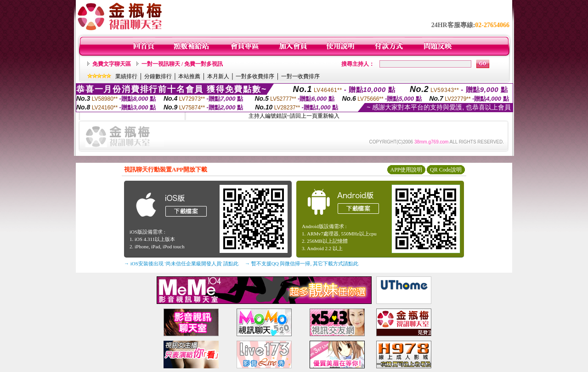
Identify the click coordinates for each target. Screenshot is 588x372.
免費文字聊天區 (112, 64)
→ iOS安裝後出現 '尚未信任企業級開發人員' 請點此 (181, 263)
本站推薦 (189, 76)
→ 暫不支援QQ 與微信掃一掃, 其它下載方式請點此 (302, 263)
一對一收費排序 (300, 76)
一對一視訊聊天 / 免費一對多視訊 (182, 64)
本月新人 (218, 76)
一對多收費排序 (255, 76)
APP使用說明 (406, 170)
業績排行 (126, 76)
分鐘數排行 (158, 76)
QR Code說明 (446, 170)
